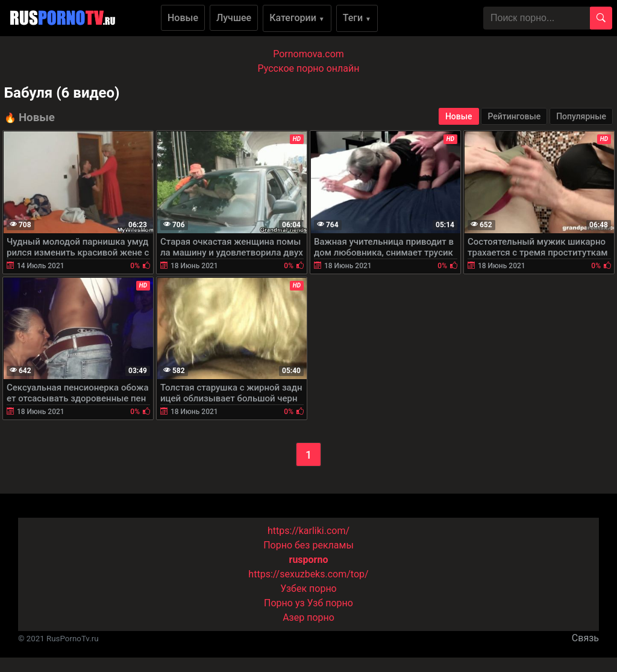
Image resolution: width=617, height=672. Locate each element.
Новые (183, 18)
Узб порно (330, 603)
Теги (357, 18)
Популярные (581, 116)
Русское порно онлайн (309, 68)
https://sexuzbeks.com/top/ (308, 574)
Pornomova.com (308, 54)
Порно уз (284, 603)
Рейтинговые (514, 116)
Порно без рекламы (308, 545)
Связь (585, 638)
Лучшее (234, 18)
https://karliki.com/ (308, 531)
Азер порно (308, 617)
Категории (297, 18)
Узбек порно (308, 589)
